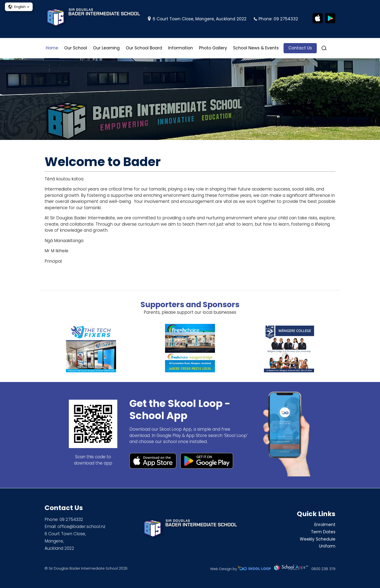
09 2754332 (286, 19)
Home (52, 48)
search (324, 48)
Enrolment (325, 525)
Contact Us (300, 48)
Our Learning (106, 48)
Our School (76, 48)
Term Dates (323, 532)
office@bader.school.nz (81, 527)
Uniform (327, 546)
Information (181, 48)
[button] (19, 7)
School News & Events (256, 48)
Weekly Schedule (318, 539)
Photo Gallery (213, 48)
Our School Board (144, 48)
